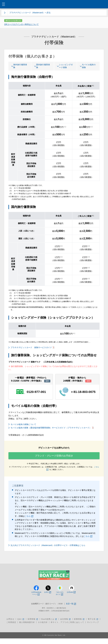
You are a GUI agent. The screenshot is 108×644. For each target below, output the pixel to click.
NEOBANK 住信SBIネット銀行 (54, 4)
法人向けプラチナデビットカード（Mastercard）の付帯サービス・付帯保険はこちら (48, 551)
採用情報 (33, 625)
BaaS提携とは (49, 625)
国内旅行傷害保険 (42, 66)
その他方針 (43, 628)
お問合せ (10, 625)
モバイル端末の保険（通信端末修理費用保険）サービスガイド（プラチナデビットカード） (52, 429)
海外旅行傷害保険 (19, 66)
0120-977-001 (36, 393)
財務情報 (79, 625)
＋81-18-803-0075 (83, 393)
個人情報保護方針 (27, 628)
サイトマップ (93, 628)
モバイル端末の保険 (88, 66)
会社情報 (66, 625)
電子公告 (93, 625)
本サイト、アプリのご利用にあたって (67, 628)
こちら (29, 522)
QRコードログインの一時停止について (21, 24)
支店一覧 (71, 609)
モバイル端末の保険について (23, 425)
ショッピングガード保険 (65, 66)
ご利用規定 (11, 628)
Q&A (21, 625)
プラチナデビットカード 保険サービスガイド (32, 348)
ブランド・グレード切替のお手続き (54, 459)
